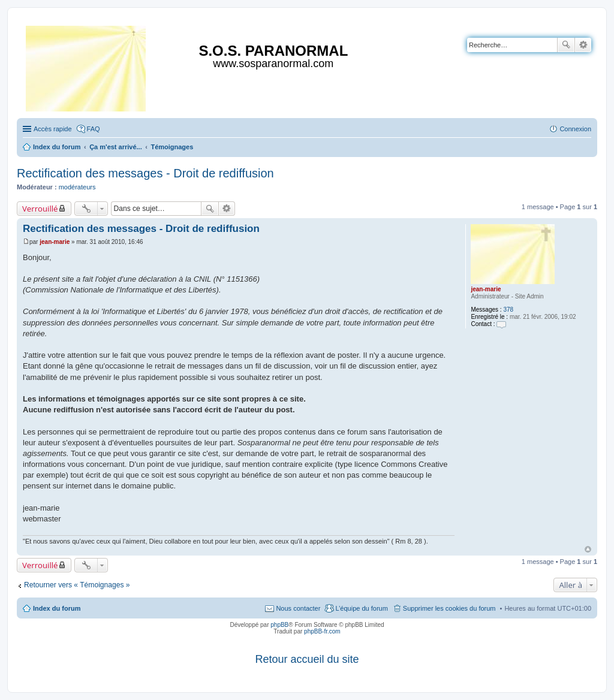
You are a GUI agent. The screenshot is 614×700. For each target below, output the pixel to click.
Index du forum (57, 608)
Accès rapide (53, 129)
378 (508, 310)
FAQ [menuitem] (94, 129)
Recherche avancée (583, 45)
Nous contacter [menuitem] (298, 608)
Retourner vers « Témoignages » (77, 585)
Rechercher (566, 45)
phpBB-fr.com (322, 631)
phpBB (279, 625)
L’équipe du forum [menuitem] (361, 608)
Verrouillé (40, 209)
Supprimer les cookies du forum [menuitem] (449, 608)
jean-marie (486, 289)
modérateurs (77, 187)
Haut (588, 549)
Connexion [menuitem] (575, 129)
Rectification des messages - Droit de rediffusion (145, 173)
